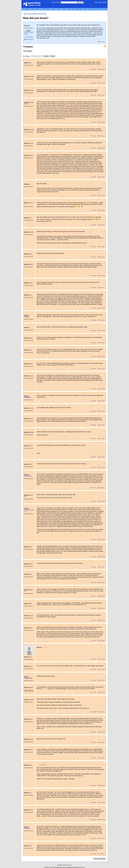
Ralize (31, 628)
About (87, 9)
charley (31, 616)
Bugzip (31, 338)
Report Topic (101, 42)
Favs (72, 9)
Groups (61, 9)
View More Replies (100, 859)
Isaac (30, 254)
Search (81, 2)
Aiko (30, 574)
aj (30, 184)
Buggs (31, 364)
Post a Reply (28, 51)
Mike (30, 604)
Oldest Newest (37, 56)
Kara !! (31, 446)
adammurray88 (28, 678)
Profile (29, 39)
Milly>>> (31, 264)
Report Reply (101, 69)
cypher (31, 283)
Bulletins (51, 9)
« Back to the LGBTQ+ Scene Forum (35, 14)
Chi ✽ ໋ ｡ (31, 750)
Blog (46, 9)
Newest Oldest (49, 56)
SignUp (104, 2)
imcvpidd (32, 130)
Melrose (31, 155)
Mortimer (31, 90)
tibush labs (69, 865)
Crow (30, 464)
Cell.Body (27, 317)
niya (30, 63)
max (30, 793)
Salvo (31, 846)
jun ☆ (31, 295)
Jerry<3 (31, 143)
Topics (29, 37)
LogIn (100, 2)
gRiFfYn (31, 688)
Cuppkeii (31, 700)
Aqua (30, 765)
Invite (75, 9)
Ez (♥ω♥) (31, 232)
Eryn (30, 657)
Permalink (93, 69)
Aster (31, 547)
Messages (41, 9)
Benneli (31, 739)
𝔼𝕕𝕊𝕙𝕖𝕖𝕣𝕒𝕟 (27, 828)
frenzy (31, 719)
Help (96, 2)
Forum (56, 9)
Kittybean (32, 432)
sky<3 (31, 564)
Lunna (31, 666)
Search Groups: (56, 2)
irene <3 (31, 408)
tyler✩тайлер (28, 476)
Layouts (67, 9)
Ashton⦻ (31, 77)
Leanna (31, 810)
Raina (31, 350)
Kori (30, 218)
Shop (83, 9)
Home (25, 9)
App (79, 9)
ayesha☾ (31, 376)
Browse (30, 9)
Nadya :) (31, 419)
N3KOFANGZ (28, 397)
